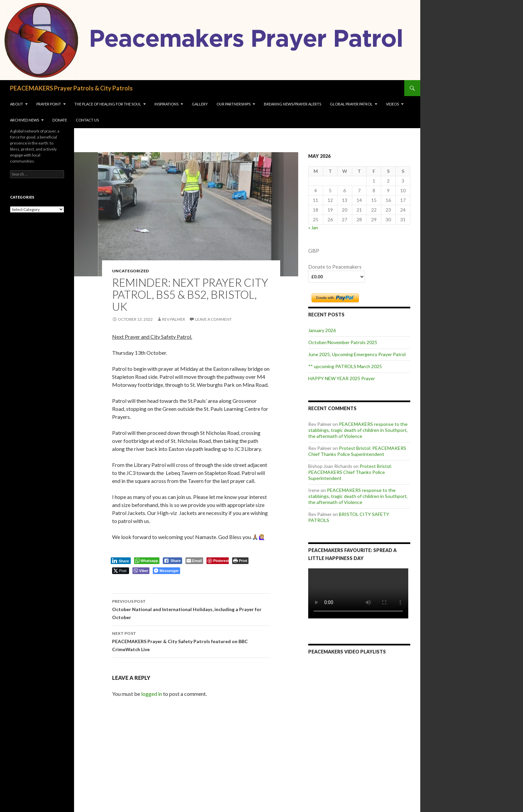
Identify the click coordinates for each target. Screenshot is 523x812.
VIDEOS (392, 104)
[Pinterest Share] (218, 561)
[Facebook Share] (172, 561)
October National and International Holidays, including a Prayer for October (191, 609)
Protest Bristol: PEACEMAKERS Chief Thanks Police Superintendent (357, 451)
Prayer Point (49, 104)
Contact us (87, 120)
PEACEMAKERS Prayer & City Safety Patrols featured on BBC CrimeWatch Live (191, 641)
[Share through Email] (194, 561)
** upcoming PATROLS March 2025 (345, 366)
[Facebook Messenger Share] (166, 571)
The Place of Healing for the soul (108, 104)
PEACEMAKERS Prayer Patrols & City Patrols (71, 88)
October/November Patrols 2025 (343, 342)
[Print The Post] (240, 561)
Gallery (200, 104)
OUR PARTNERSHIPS (233, 104)
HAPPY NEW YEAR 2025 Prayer (342, 378)
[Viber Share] (141, 571)
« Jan (313, 227)
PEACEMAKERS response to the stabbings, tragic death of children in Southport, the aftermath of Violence (358, 430)
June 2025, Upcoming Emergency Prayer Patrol (357, 354)
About (17, 104)
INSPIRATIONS (166, 104)
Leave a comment (213, 319)
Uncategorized (130, 271)
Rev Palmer (174, 319)
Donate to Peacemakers (335, 267)
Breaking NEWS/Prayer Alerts (293, 104)
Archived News (25, 120)
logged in (152, 694)
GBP (314, 250)
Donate (60, 120)
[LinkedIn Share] (121, 561)
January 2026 (322, 330)
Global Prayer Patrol (351, 104)
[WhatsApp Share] (147, 561)
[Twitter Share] (121, 571)
